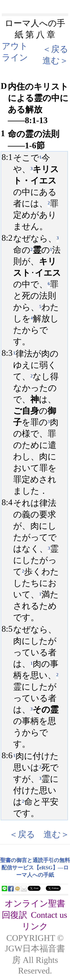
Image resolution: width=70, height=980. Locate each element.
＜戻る (55, 49)
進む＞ (55, 60)
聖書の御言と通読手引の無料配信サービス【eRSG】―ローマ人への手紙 (35, 868)
